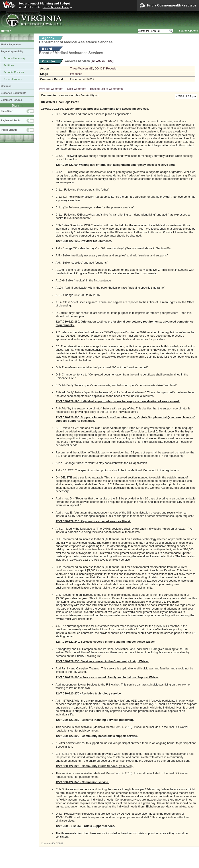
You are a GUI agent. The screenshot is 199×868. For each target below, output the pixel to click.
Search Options (188, 31)
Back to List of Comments (107, 89)
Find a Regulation (11, 44)
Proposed (76, 74)
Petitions (9, 65)
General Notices (13, 79)
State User (7, 111)
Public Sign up (9, 130)
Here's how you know (56, 7)
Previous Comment (51, 89)
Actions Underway (14, 58)
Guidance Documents (13, 93)
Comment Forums (11, 100)
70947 (60, 843)
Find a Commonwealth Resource (168, 6)
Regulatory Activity (12, 51)
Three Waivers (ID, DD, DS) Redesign (94, 68)
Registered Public (11, 120)
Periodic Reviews (14, 72)
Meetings (6, 86)
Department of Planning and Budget (44, 3)
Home (5, 31)
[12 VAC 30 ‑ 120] (102, 61)
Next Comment (77, 89)
